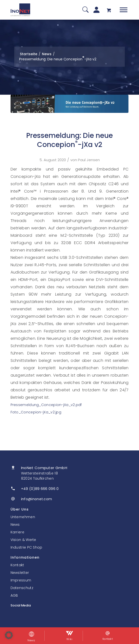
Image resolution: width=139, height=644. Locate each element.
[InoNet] (20, 10)
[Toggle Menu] (124, 10)
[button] (9, 635)
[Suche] (85, 10)
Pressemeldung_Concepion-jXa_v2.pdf (46, 405)
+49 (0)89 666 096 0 (40, 489)
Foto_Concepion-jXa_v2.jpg (36, 412)
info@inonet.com (37, 499)
